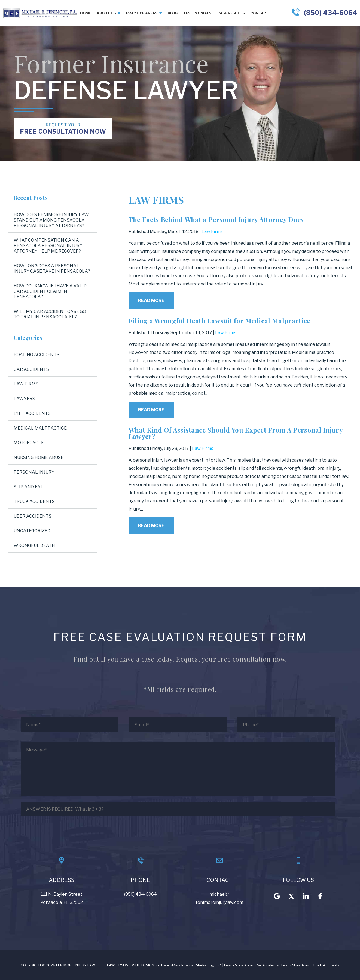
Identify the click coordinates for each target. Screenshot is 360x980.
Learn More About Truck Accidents (310, 965)
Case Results (231, 13)
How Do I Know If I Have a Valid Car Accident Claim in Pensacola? (50, 291)
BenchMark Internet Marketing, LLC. (191, 965)
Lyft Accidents (32, 413)
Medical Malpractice (40, 428)
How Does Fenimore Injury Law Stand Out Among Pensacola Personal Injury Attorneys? (51, 220)
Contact (260, 13)
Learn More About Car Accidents (251, 965)
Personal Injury (34, 472)
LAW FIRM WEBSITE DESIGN (131, 965)
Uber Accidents (33, 516)
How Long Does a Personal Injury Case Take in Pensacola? (52, 268)
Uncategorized (32, 531)
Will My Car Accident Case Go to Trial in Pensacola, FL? (50, 314)
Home (86, 13)
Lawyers (24, 399)
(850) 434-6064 (331, 13)
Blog (173, 13)
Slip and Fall (30, 487)
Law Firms (212, 231)
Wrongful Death (34, 545)
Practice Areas (142, 13)
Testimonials (197, 13)
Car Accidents (31, 369)
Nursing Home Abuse (39, 457)
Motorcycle (29, 443)
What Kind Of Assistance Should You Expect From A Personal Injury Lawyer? (236, 433)
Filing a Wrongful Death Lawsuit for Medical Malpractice (219, 321)
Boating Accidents (36, 355)
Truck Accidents (34, 501)
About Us (106, 13)
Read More (151, 301)
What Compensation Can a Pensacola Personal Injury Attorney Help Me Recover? (48, 246)
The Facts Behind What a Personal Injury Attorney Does (216, 219)
